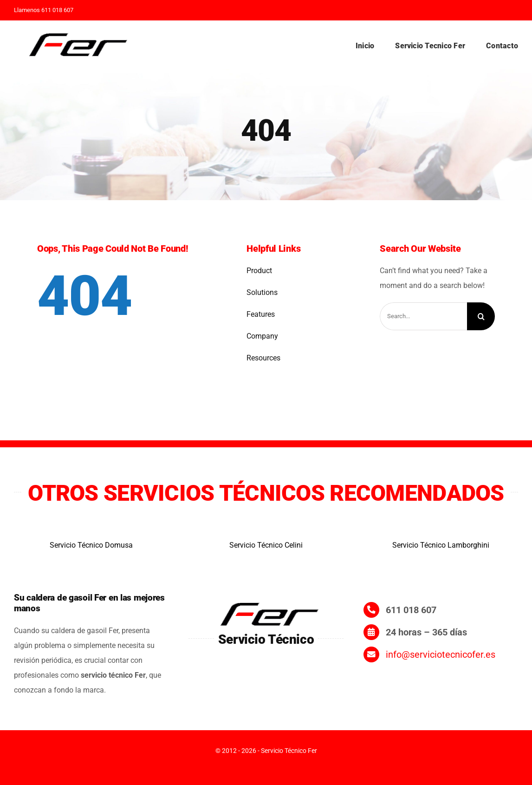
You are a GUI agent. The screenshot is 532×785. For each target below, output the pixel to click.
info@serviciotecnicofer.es (441, 654)
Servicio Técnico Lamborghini (441, 545)
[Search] (481, 316)
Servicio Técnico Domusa (91, 545)
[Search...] (423, 316)
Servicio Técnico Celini (266, 545)
